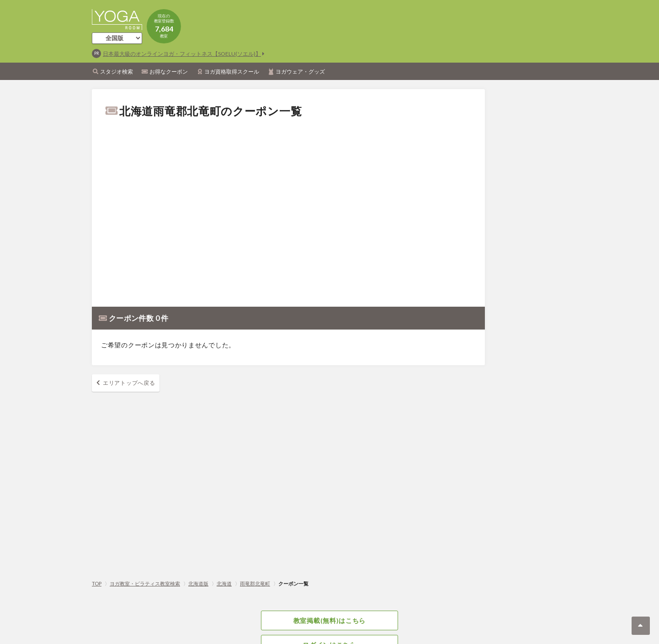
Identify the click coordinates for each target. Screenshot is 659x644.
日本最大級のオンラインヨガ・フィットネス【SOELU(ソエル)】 (182, 54)
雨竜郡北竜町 (255, 583)
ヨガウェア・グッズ (300, 72)
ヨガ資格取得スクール (232, 72)
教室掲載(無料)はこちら (329, 620)
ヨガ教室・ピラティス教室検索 (145, 583)
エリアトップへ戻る (129, 383)
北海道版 (198, 583)
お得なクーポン (169, 72)
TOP (97, 583)
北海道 (224, 583)
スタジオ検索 (117, 72)
